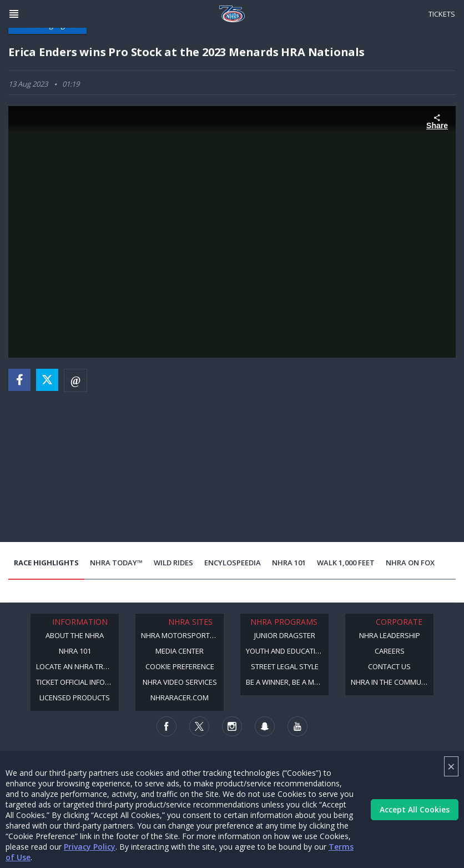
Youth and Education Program (287, 651)
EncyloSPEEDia (233, 563)
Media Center (180, 651)
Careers (390, 651)
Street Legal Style (285, 666)
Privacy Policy (90, 847)
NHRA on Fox (410, 563)
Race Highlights (46, 563)
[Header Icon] (14, 14)
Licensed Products (75, 698)
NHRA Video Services (180, 682)
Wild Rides (173, 563)
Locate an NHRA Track (76, 666)
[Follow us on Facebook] (167, 726)
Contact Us (389, 666)
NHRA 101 (289, 563)
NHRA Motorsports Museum (182, 635)
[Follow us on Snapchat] (265, 726)
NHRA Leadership (390, 635)
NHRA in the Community (392, 682)
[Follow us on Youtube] (297, 726)
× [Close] (451, 766)
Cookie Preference (180, 666)
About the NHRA (75, 635)
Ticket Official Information (77, 682)
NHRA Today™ (116, 563)
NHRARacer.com (180, 698)
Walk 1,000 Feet (346, 563)
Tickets (442, 14)
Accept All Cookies (415, 809)
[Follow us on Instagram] (232, 726)
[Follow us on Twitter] (199, 726)
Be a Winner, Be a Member (287, 682)
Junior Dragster (285, 635)
